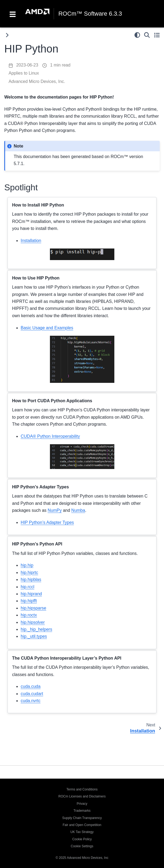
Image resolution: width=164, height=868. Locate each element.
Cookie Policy (82, 839)
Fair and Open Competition (82, 825)
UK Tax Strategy (82, 832)
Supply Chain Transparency (82, 818)
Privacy (82, 804)
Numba (78, 510)
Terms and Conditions (82, 789)
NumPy (55, 510)
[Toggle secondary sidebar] (157, 35)
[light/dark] (137, 35)
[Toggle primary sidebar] (7, 35)
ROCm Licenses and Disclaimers (82, 796)
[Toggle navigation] (13, 14)
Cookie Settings (82, 846)
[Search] (147, 35)
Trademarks (82, 811)
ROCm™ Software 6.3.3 (90, 14)
